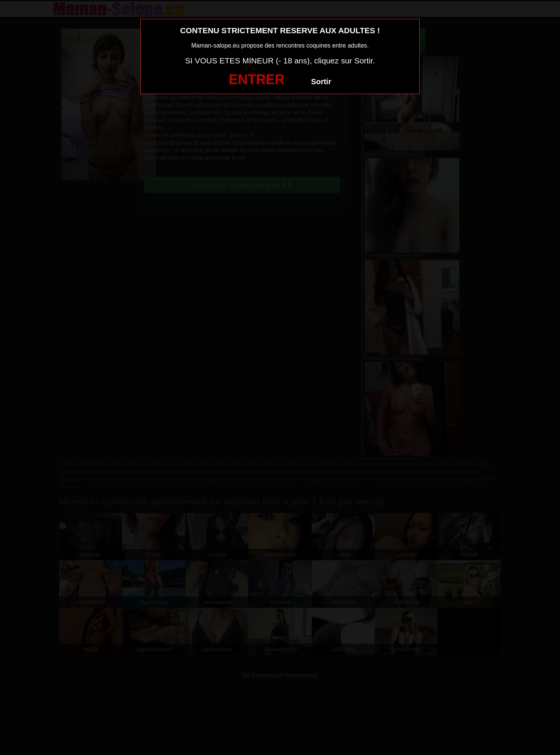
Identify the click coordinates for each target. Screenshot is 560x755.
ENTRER (257, 79)
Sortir (321, 82)
